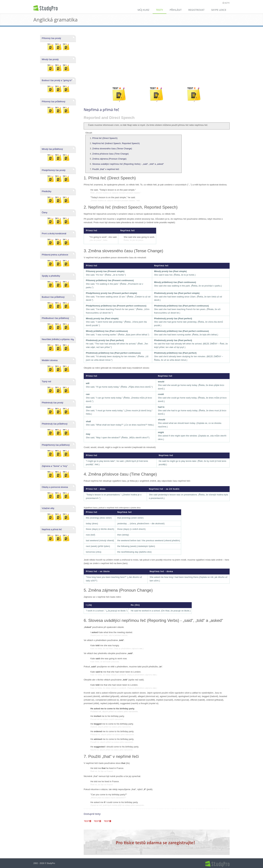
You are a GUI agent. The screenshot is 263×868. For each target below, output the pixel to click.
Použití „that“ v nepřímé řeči (106, 169)
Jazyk (227, 3)
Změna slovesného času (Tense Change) (112, 149)
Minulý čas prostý (50, 59)
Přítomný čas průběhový (54, 102)
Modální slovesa (50, 360)
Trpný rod (46, 381)
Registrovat (196, 10)
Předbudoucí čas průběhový (55, 318)
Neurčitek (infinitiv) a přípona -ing (58, 339)
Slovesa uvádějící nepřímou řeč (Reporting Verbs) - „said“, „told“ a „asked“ (128, 164)
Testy (159, 10)
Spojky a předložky (51, 276)
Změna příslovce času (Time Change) (110, 154)
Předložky (47, 191)
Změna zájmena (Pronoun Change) (109, 159)
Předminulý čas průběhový (55, 424)
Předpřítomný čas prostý (54, 170)
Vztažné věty (48, 508)
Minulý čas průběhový (52, 149)
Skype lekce (219, 10)
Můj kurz (143, 10)
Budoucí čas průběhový (53, 297)
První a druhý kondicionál (54, 233)
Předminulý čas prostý (52, 403)
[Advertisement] (157, 57)
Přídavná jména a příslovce (55, 255)
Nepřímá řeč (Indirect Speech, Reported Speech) (116, 143)
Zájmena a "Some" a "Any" (55, 466)
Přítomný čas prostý (51, 38)
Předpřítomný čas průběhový (56, 445)
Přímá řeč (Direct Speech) (105, 138)
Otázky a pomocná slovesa (55, 487)
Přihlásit (175, 10)
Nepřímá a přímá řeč (52, 529)
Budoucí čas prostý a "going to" (57, 80)
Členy (45, 213)
